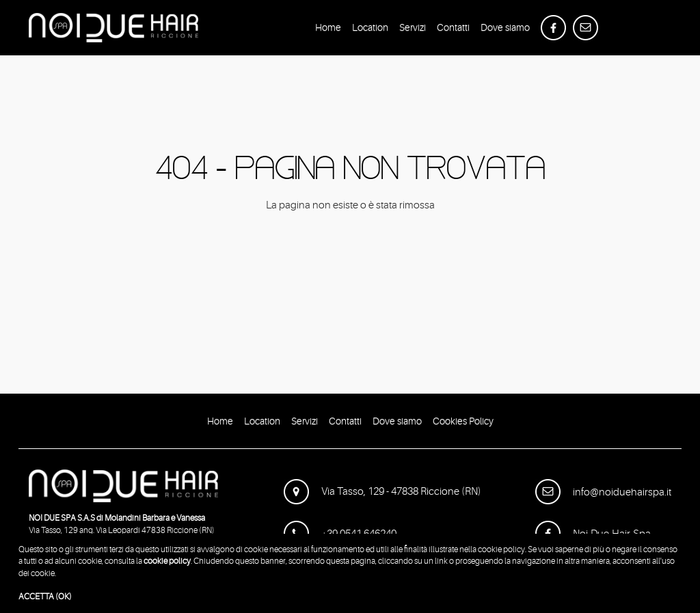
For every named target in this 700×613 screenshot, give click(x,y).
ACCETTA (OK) (45, 597)
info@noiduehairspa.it (603, 492)
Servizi (413, 30)
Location (370, 30)
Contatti (453, 30)
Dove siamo (505, 30)
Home (328, 30)
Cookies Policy (463, 423)
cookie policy (167, 561)
